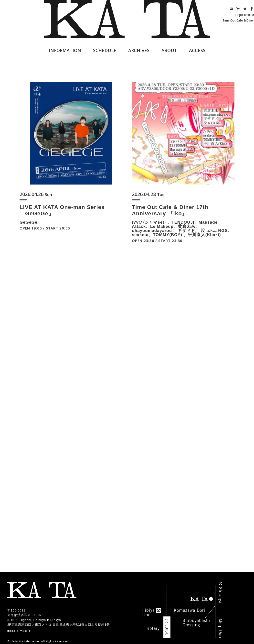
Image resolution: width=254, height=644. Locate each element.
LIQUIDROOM (245, 15)
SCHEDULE (105, 50)
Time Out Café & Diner (238, 20)
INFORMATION (65, 50)
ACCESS (197, 50)
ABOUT (169, 50)
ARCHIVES (139, 50)
